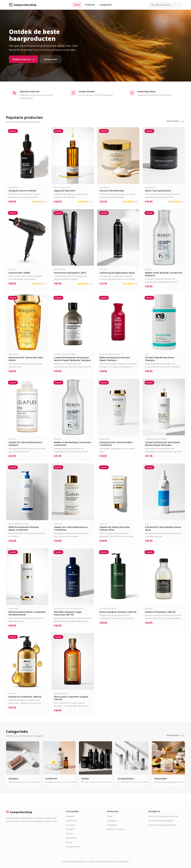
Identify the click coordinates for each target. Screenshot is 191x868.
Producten (90, 5)
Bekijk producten (24, 59)
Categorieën (106, 5)
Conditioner (71, 821)
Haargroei (70, 829)
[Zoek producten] (166, 5)
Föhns (110, 816)
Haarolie (70, 833)
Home (77, 5)
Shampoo (70, 816)
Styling (69, 842)
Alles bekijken (175, 121)
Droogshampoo (73, 846)
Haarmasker (71, 838)
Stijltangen (112, 821)
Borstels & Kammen (116, 829)
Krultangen (112, 825)
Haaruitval (70, 825)
